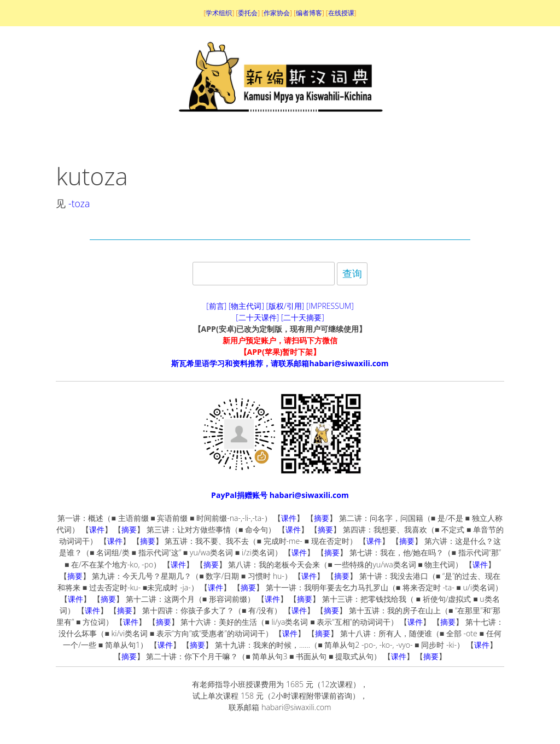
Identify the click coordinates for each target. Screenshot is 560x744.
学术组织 (219, 13)
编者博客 (309, 13)
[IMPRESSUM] (330, 306)
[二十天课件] (257, 317)
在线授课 (341, 13)
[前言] (216, 306)
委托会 (248, 13)
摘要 (322, 518)
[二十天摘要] (303, 317)
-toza (79, 203)
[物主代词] (246, 306)
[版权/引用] (285, 306)
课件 (289, 518)
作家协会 (277, 13)
